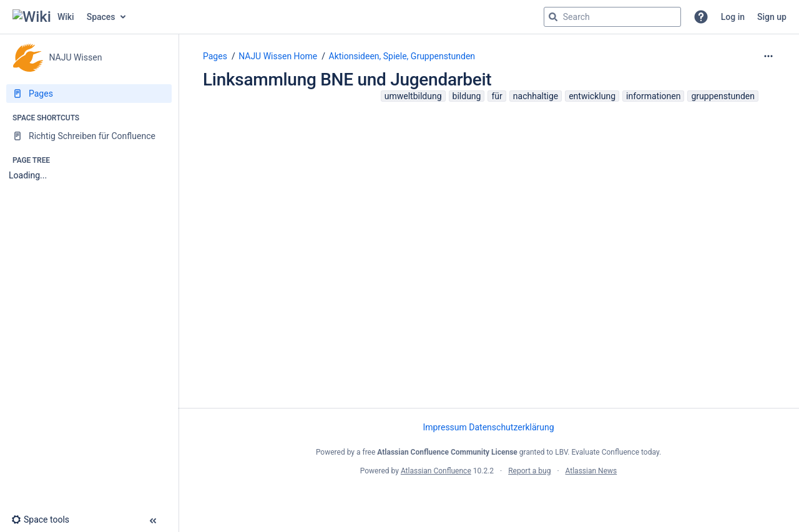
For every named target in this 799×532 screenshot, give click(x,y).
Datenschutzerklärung (511, 427)
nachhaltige (536, 96)
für (497, 96)
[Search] (553, 17)
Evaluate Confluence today (615, 452)
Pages (215, 56)
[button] (701, 17)
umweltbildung (413, 96)
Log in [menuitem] (733, 17)
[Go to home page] (43, 17)
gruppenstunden (723, 96)
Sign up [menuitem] (772, 17)
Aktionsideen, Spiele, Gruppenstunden (402, 56)
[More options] (768, 56)
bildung (467, 96)
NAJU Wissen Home (278, 56)
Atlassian (488, 498)
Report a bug (529, 471)
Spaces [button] (101, 17)
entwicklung (592, 96)
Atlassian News (591, 471)
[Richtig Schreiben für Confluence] (89, 136)
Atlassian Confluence (436, 471)
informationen (653, 96)
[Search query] (612, 17)
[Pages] (89, 94)
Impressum (444, 427)
